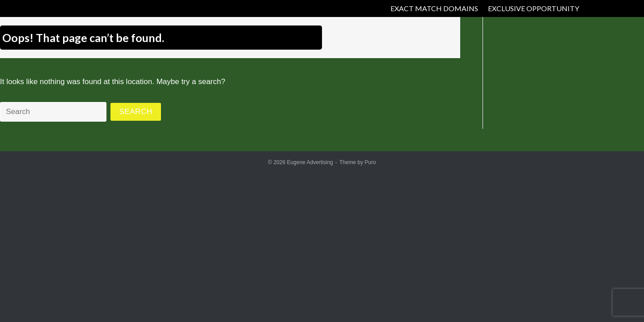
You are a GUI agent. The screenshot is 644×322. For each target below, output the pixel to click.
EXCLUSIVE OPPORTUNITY (534, 8)
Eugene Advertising (310, 162)
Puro (370, 162)
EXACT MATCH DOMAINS (434, 8)
